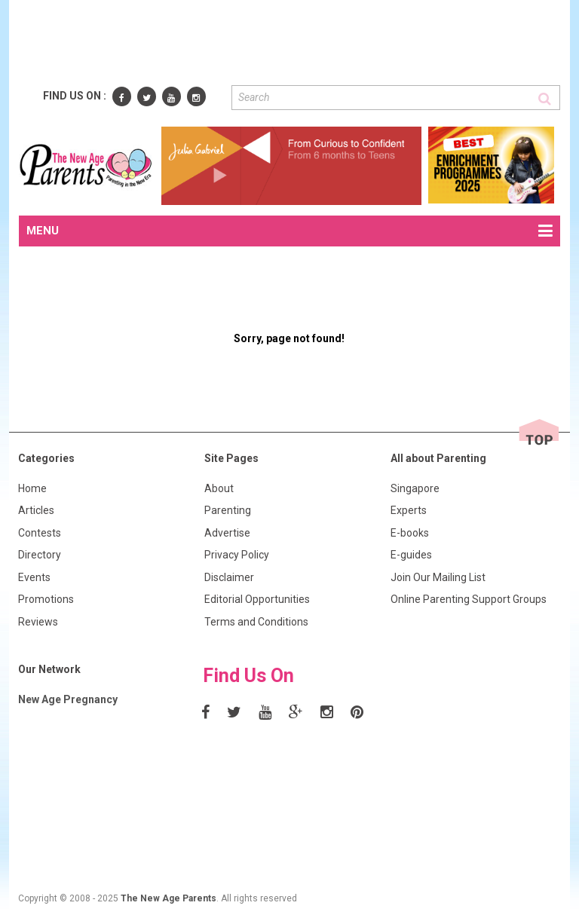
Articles (36, 510)
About (219, 488)
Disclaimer (229, 577)
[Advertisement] (293, 44)
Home (32, 488)
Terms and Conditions (256, 622)
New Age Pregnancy (68, 699)
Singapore (415, 488)
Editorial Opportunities (257, 599)
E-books (410, 533)
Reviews (38, 622)
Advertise (227, 533)
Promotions (46, 599)
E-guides (411, 555)
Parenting (228, 510)
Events (34, 577)
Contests (40, 533)
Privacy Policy (237, 555)
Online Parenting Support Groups (469, 599)
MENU (290, 231)
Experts (409, 510)
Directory (40, 555)
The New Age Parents (168, 898)
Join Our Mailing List (438, 577)
